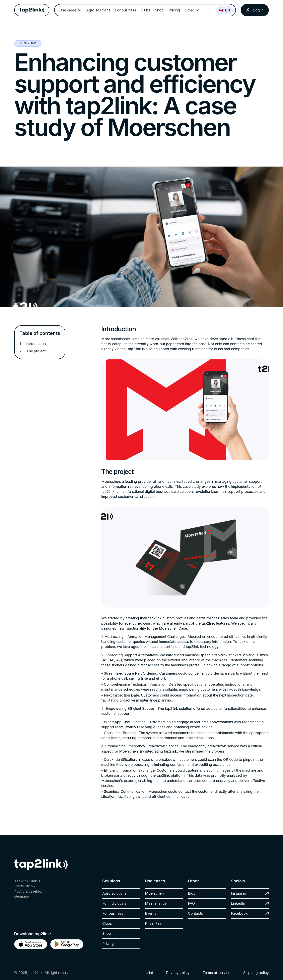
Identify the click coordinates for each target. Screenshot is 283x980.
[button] (70, 10)
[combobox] (225, 10)
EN (225, 10)
